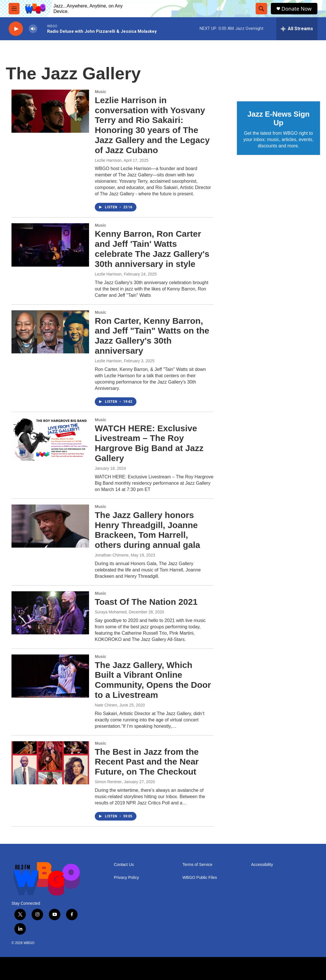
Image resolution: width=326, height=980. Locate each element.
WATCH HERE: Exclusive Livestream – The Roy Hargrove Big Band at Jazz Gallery (149, 443)
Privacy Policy (127, 878)
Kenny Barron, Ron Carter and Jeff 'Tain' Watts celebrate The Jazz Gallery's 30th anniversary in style (152, 249)
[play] (16, 29)
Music (101, 92)
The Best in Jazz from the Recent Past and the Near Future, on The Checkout (147, 762)
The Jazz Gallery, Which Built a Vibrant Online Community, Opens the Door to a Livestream (153, 680)
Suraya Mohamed (111, 612)
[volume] (33, 29)
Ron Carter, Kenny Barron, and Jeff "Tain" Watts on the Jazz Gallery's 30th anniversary (152, 336)
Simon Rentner (108, 782)
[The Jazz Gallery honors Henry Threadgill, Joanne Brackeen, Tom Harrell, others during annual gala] (50, 526)
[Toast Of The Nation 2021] (50, 613)
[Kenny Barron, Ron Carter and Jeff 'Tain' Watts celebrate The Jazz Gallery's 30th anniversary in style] (50, 245)
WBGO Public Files (200, 878)
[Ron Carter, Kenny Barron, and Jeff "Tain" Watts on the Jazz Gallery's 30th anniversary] (50, 332)
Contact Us (124, 865)
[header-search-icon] (261, 9)
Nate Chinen (106, 705)
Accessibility (262, 865)
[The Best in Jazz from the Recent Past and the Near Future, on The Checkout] (50, 763)
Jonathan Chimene (112, 555)
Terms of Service (197, 865)
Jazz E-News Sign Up (278, 118)
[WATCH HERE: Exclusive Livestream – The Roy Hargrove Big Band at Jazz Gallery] (50, 439)
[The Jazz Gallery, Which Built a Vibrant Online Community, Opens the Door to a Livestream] (50, 676)
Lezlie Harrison (108, 160)
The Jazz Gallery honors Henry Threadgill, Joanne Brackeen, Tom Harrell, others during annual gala (147, 530)
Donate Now (297, 9)
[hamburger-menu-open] (14, 9)
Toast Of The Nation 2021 (146, 602)
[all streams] (297, 29)
